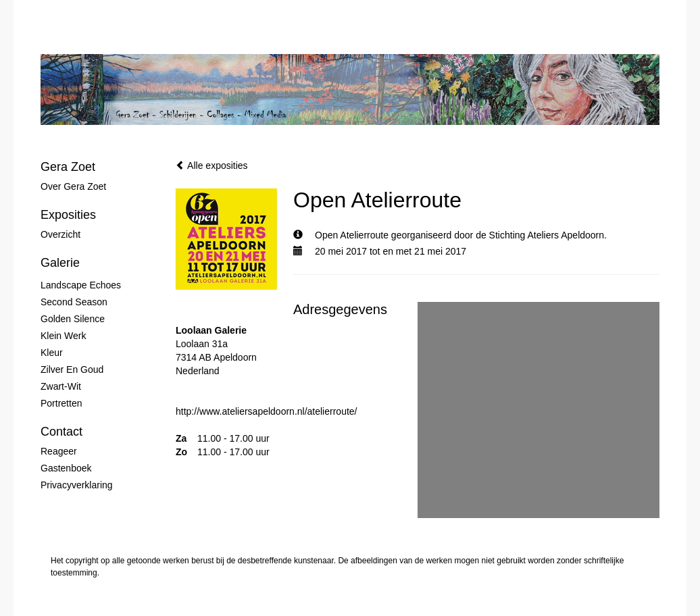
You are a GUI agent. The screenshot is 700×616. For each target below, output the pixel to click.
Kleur (52, 353)
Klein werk (63, 336)
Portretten (61, 403)
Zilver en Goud (72, 369)
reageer (59, 451)
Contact (61, 432)
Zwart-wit (61, 386)
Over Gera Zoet (73, 186)
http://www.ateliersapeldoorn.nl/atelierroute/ (266, 411)
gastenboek (66, 468)
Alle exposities (212, 165)
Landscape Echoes (81, 285)
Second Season (74, 302)
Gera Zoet (68, 167)
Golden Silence (73, 319)
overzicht (60, 234)
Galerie (60, 263)
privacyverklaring (77, 485)
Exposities (68, 215)
